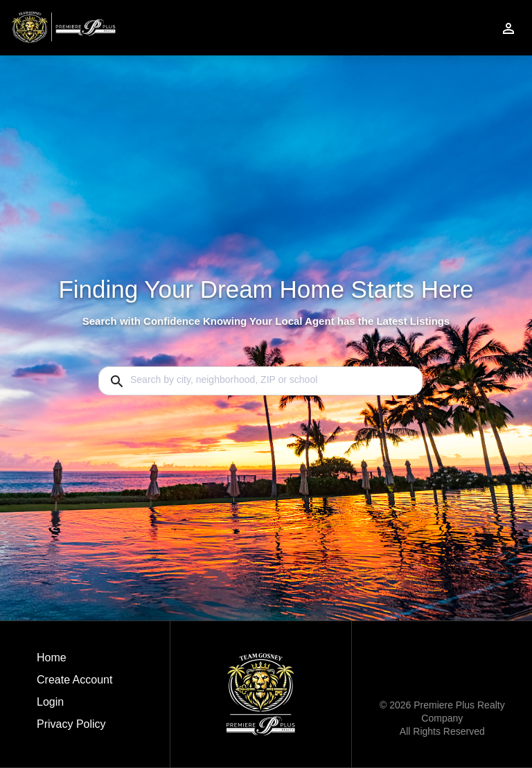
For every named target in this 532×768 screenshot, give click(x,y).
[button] (74, 706)
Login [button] (50, 702)
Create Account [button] (74, 680)
